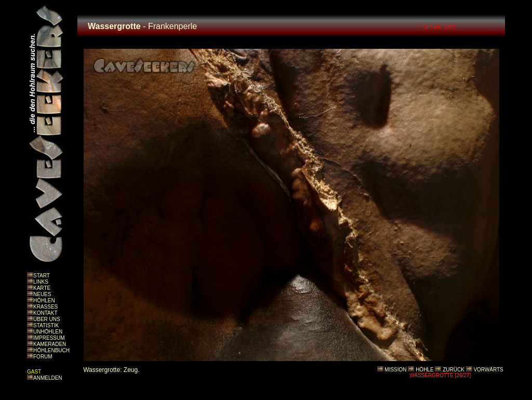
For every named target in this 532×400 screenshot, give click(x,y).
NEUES (42, 294)
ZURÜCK (454, 370)
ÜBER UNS (47, 319)
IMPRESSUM (49, 338)
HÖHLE (424, 370)
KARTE (42, 288)
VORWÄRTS (488, 370)
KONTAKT (45, 313)
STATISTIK (46, 325)
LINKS (41, 282)
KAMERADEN (50, 344)
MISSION (395, 370)
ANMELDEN (48, 378)
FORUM (43, 357)
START (42, 276)
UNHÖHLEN (48, 332)
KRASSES (45, 307)
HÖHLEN (44, 301)
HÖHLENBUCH (51, 350)
